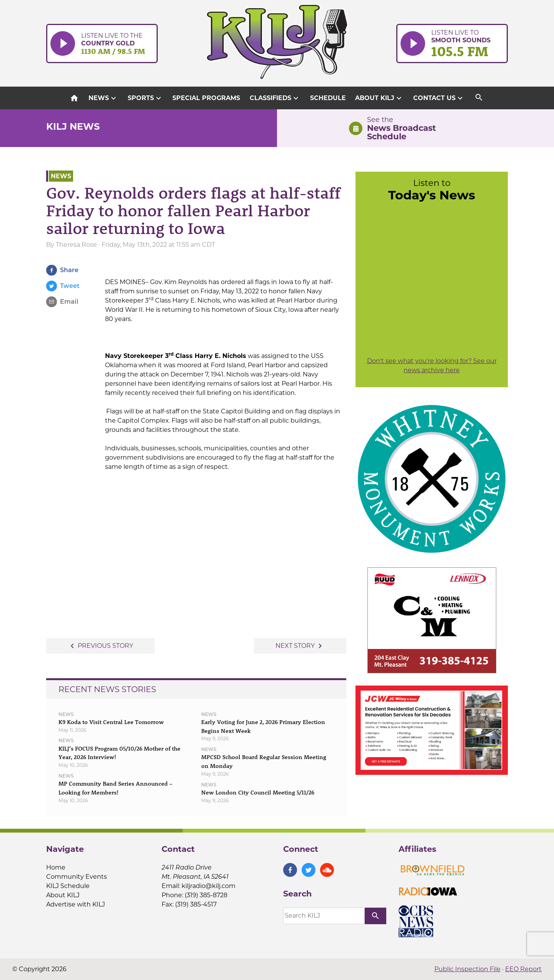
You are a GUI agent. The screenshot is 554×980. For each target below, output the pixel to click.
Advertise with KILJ (76, 904)
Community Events (77, 877)
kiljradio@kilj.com (209, 886)
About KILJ (379, 98)
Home (56, 867)
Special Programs (206, 98)
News (103, 98)
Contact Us (439, 98)
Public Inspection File (467, 969)
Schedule (328, 98)
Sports (145, 98)
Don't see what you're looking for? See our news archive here (432, 365)
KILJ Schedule (68, 886)
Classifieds (275, 98)
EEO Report (523, 969)
